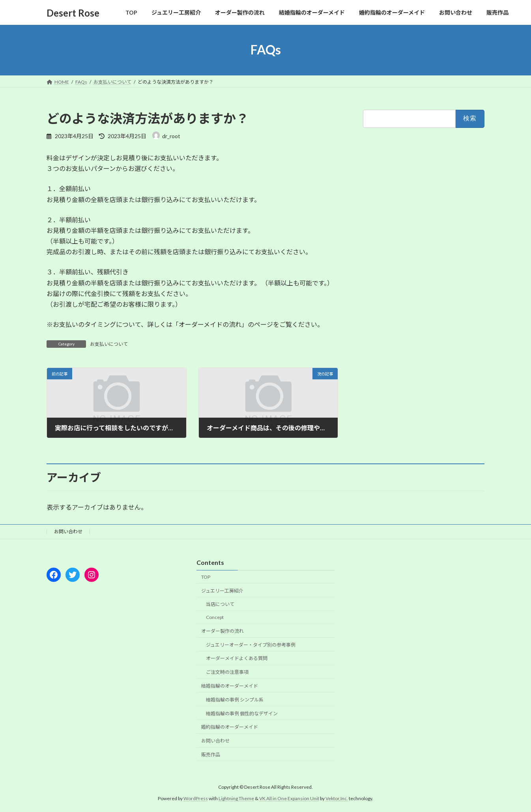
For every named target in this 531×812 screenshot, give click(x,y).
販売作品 (211, 755)
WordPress (196, 798)
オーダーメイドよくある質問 (237, 659)
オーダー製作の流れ (222, 631)
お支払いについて (109, 344)
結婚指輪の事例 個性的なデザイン (242, 714)
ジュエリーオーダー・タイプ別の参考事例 (251, 645)
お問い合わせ (68, 532)
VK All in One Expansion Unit (289, 798)
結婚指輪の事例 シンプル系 (235, 700)
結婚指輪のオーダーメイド (230, 686)
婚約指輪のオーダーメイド (230, 727)
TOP (206, 577)
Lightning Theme (236, 798)
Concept (215, 617)
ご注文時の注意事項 (227, 672)
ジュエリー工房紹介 (222, 591)
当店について (220, 604)
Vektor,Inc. (337, 798)
